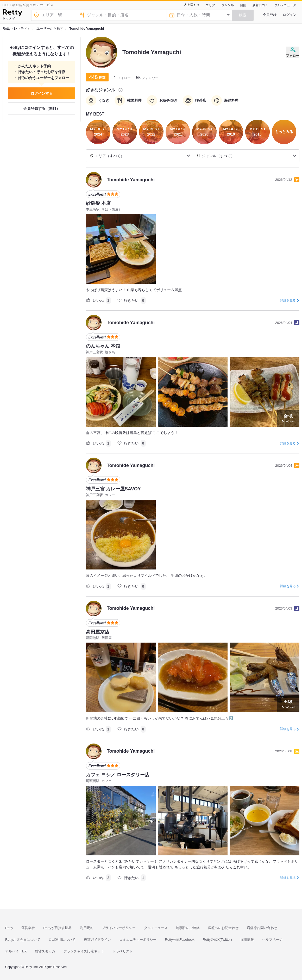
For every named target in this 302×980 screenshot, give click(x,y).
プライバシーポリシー (119, 928)
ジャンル (228, 5)
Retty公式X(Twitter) (217, 940)
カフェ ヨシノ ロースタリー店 (118, 775)
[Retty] (12, 14)
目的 (243, 5)
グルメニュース (285, 5)
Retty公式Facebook (180, 940)
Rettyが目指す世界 (57, 928)
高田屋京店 (98, 632)
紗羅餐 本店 (98, 203)
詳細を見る (288, 300)
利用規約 (87, 928)
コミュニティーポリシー (138, 940)
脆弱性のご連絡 (188, 928)
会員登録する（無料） (42, 108)
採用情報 (247, 940)
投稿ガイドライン (97, 940)
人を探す (190, 5)
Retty (9, 928)
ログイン (290, 15)
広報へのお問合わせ (223, 928)
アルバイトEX (16, 951)
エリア (210, 5)
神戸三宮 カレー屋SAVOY (113, 489)
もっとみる (288, 418)
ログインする (42, 93)
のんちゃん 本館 (103, 346)
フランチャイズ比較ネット (84, 951)
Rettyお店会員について (23, 940)
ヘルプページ (272, 940)
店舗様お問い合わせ (262, 928)
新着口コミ (260, 5)
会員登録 (270, 15)
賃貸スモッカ (45, 951)
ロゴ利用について (62, 940)
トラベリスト (123, 951)
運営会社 (28, 928)
